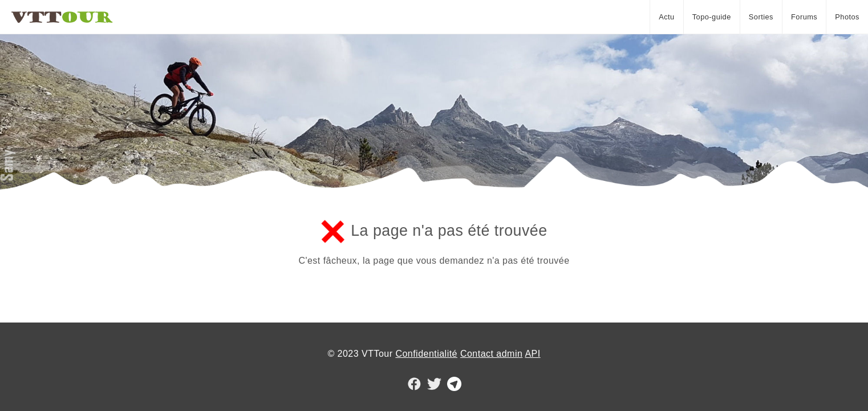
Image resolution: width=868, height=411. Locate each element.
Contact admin (491, 354)
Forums (804, 17)
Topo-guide (712, 17)
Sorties (761, 17)
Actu (667, 17)
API (532, 354)
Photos (847, 17)
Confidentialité (426, 354)
